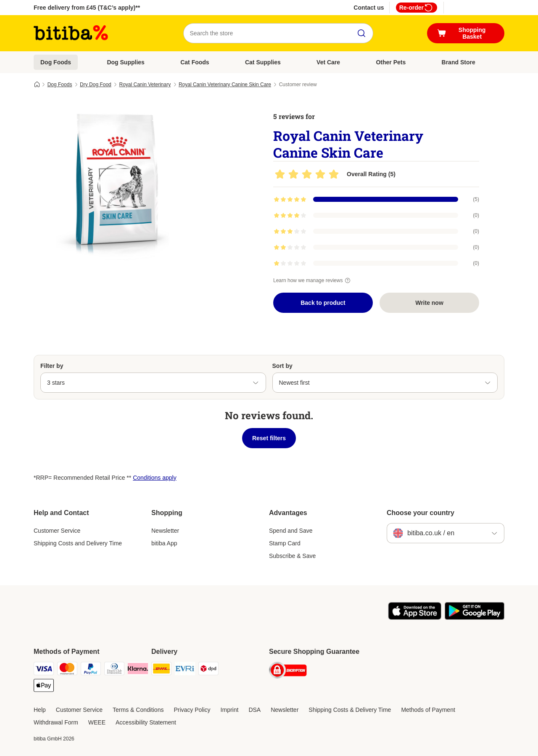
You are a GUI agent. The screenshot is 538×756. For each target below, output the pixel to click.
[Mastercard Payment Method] (67, 670)
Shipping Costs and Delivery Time (78, 543)
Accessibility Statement (146, 722)
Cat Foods (195, 62)
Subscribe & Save (292, 556)
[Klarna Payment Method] (138, 670)
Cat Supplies (263, 62)
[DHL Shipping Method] (161, 670)
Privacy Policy (192, 710)
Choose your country (421, 513)
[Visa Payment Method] (44, 670)
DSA (254, 710)
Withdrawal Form (56, 722)
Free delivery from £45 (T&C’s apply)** (87, 8)
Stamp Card (285, 543)
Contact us (369, 8)
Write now (429, 303)
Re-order (417, 8)
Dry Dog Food (96, 85)
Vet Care (328, 62)
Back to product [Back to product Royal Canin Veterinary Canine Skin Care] (323, 303)
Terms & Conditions (138, 710)
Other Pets (391, 62)
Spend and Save (291, 531)
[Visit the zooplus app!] (415, 618)
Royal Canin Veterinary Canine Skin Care (225, 85)
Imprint (230, 710)
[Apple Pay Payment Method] (44, 687)
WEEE (97, 722)
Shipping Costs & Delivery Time (350, 710)
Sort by (282, 366)
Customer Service (57, 531)
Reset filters (269, 438)
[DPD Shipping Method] (208, 670)
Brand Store (459, 62)
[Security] (288, 672)
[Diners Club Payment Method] (114, 670)
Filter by (52, 366)
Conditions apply (155, 478)
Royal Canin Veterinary (145, 85)
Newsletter (165, 531)
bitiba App (164, 543)
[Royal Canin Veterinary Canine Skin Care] (113, 182)
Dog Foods (56, 62)
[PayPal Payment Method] (91, 670)
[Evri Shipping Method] (185, 670)
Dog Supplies (125, 62)
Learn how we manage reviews (313, 280)
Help (40, 710)
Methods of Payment (428, 710)
